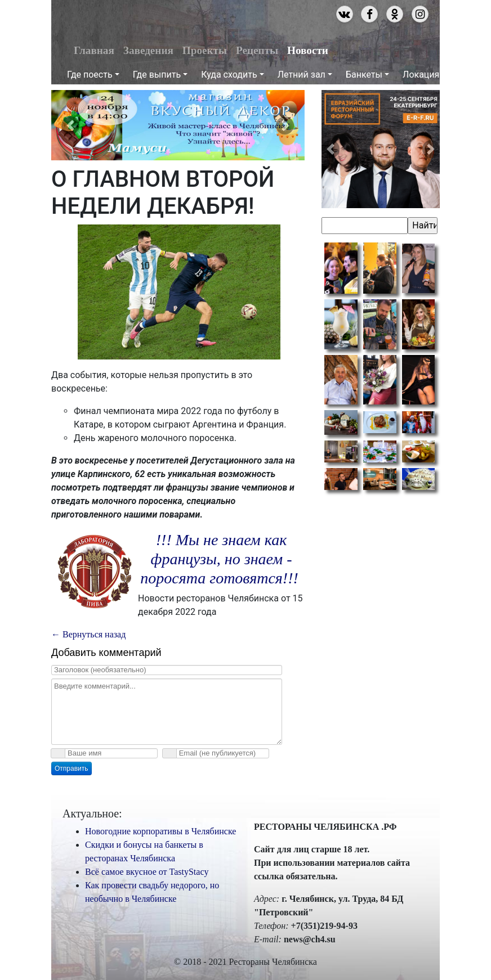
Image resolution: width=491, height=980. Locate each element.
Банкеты (364, 75)
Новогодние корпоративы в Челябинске (160, 831)
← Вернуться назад (88, 634)
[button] (70, 125)
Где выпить (157, 75)
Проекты (205, 50)
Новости (308, 50)
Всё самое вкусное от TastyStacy (147, 872)
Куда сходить (229, 75)
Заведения (148, 50)
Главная (94, 50)
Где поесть (90, 75)
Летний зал (302, 75)
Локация (421, 75)
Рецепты (257, 50)
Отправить (72, 768)
